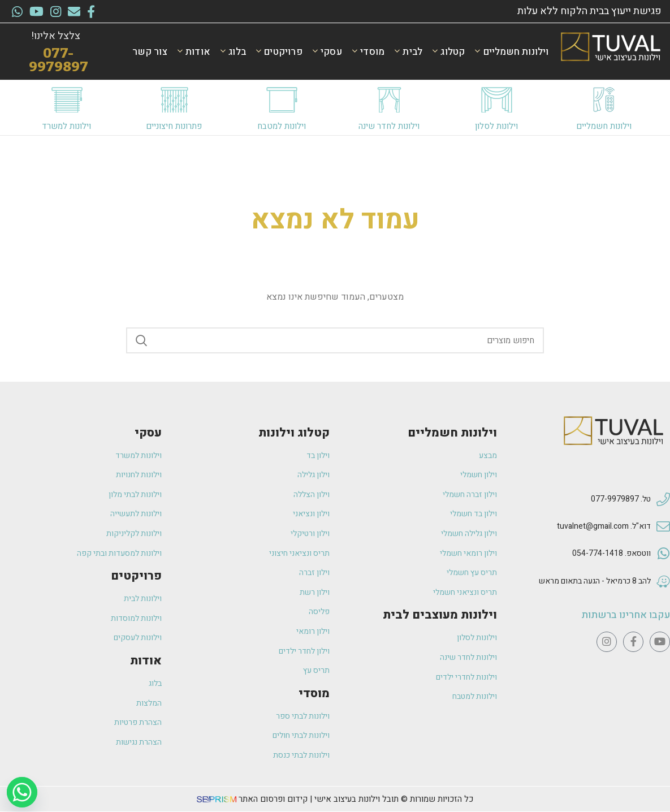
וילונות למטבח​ (282, 126)
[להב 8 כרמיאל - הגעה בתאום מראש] (663, 582)
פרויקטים (136, 576)
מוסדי (314, 694)
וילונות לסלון (496, 126)
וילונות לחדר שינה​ (389, 126)
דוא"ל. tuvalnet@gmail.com (604, 526)
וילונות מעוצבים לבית (440, 615)
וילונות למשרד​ (66, 126)
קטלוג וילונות (294, 433)
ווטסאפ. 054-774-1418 (611, 553)
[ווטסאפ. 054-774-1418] (663, 554)
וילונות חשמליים (604, 126)
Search (141, 340)
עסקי (148, 433)
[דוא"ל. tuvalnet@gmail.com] (663, 527)
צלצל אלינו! (56, 36)
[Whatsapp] (22, 792)
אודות (146, 661)
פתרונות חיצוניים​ (174, 126)
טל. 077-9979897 (621, 499)
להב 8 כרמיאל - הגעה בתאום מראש (595, 581)
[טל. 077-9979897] (663, 500)
